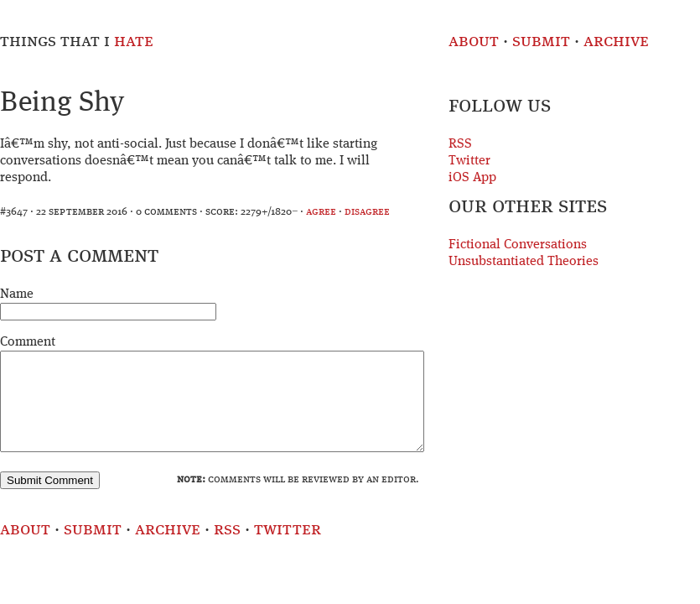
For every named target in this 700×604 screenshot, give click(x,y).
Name (17, 294)
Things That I (77, 42)
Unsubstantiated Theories (524, 262)
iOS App (472, 178)
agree (321, 212)
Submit (541, 42)
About (474, 42)
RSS (460, 144)
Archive (616, 42)
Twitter (469, 161)
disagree (367, 212)
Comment (28, 342)
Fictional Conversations (518, 245)
